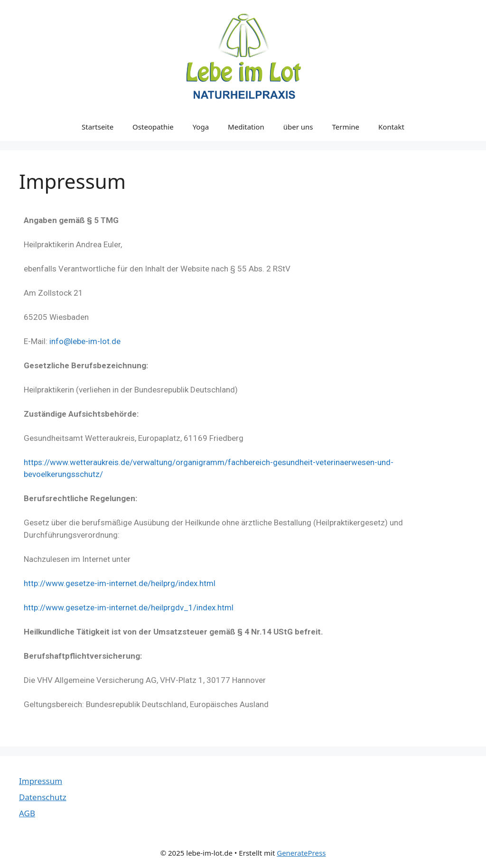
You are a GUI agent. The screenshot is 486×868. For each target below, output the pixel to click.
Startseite (98, 127)
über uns (298, 127)
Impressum (41, 781)
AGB (27, 813)
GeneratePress (301, 853)
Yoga (201, 127)
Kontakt (391, 127)
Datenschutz (43, 797)
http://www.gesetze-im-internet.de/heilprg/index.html (120, 583)
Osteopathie (153, 127)
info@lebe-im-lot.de (85, 341)
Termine (346, 127)
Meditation (246, 127)
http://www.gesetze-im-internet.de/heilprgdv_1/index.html (129, 607)
